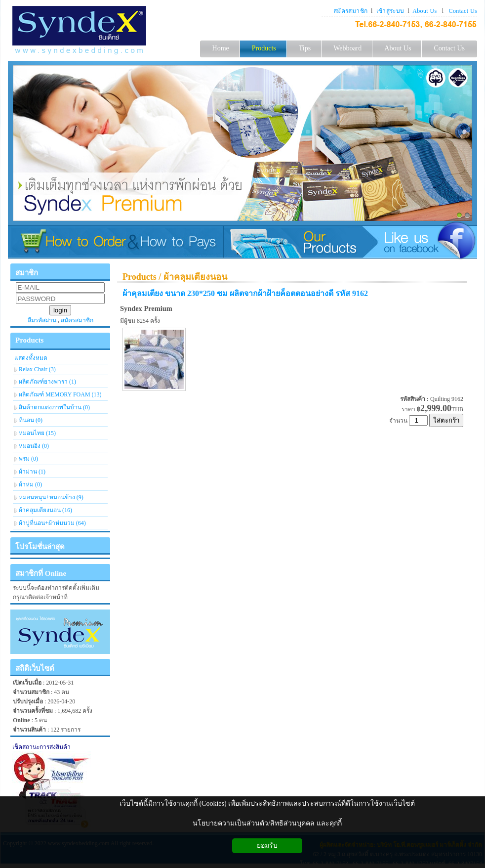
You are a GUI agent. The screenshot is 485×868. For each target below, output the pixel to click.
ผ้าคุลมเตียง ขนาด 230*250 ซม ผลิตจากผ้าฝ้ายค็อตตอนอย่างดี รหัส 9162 (245, 293)
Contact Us (463, 11)
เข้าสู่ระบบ (390, 11)
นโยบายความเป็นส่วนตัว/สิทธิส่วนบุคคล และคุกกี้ (267, 823)
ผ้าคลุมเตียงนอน (195, 277)
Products (140, 277)
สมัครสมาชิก (350, 11)
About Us (424, 11)
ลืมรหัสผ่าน (42, 320)
